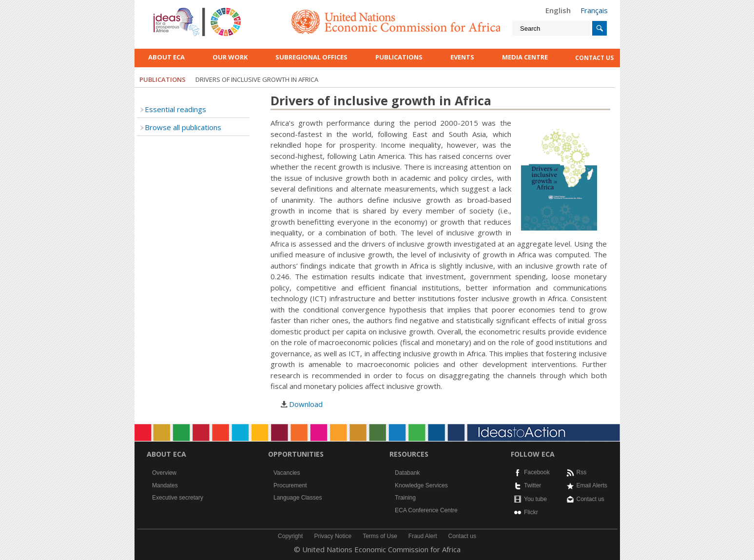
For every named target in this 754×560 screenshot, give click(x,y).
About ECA (166, 57)
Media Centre (525, 57)
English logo (167, 10)
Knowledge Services (421, 485)
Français (594, 10)
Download (306, 404)
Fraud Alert (423, 536)
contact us (594, 58)
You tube (535, 499)
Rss (582, 472)
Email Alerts (592, 485)
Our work (230, 57)
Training (405, 498)
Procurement (290, 485)
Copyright (290, 536)
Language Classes (298, 498)
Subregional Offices (311, 57)
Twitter (532, 485)
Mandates (165, 485)
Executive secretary (178, 498)
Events (462, 57)
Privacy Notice (333, 536)
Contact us (590, 499)
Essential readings (175, 109)
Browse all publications (183, 127)
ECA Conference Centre (426, 510)
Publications (399, 57)
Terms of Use (380, 536)
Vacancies (287, 473)
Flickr (531, 512)
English (558, 10)
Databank (407, 473)
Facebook (537, 472)
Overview (164, 473)
